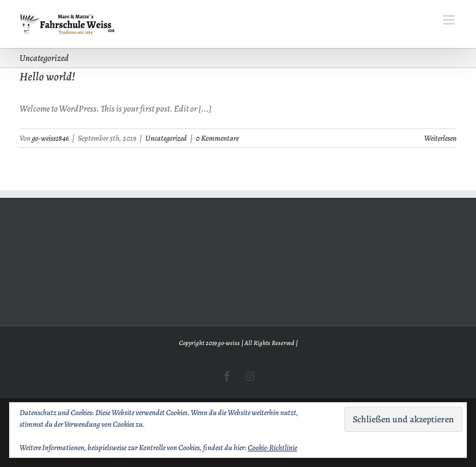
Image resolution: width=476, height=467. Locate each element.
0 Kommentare (217, 138)
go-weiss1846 (50, 138)
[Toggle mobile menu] (450, 20)
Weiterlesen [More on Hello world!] (440, 138)
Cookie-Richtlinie (272, 448)
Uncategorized (166, 138)
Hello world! (47, 77)
